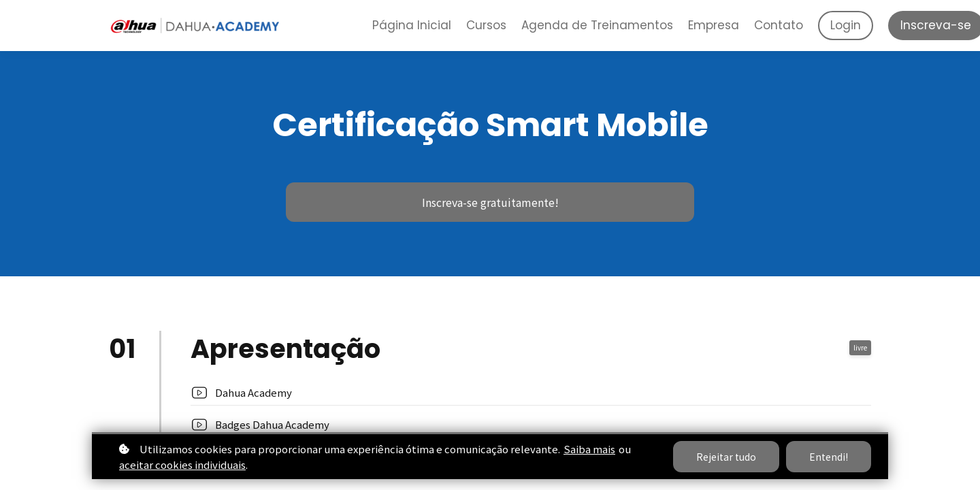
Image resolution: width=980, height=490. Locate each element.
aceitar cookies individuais (182, 464)
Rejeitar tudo (726, 457)
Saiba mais (589, 449)
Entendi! (829, 457)
